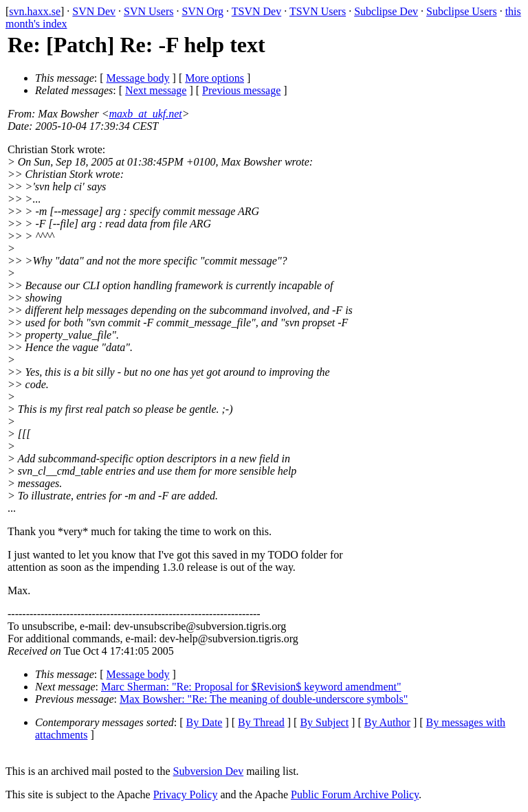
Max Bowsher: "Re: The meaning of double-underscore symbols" (264, 699)
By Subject (324, 722)
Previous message (241, 90)
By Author (387, 722)
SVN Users (148, 11)
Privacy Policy (186, 794)
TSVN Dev (256, 11)
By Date (205, 722)
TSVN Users (318, 11)
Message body (138, 78)
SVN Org (202, 11)
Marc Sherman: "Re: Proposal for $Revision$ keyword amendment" (251, 687)
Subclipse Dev (386, 11)
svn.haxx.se (35, 11)
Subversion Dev (209, 771)
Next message (156, 90)
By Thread (261, 722)
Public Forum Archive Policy (355, 794)
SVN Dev (94, 11)
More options (214, 78)
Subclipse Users (462, 11)
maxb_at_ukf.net (146, 114)
